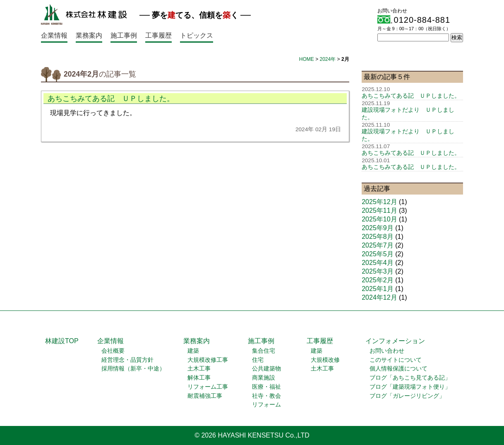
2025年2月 (378, 280)
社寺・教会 (266, 396)
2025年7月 (378, 245)
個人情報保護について (398, 369)
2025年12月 (379, 202)
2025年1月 (378, 289)
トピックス (197, 35)
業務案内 (89, 35)
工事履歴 (158, 35)
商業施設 (264, 378)
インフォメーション (395, 341)
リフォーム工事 (208, 387)
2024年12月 (379, 297)
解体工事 (199, 378)
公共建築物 (266, 369)
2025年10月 (379, 219)
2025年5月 (378, 254)
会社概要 (113, 351)
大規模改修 (325, 360)
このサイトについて (396, 360)
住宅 (258, 360)
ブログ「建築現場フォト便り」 (410, 387)
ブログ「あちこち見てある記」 (410, 378)
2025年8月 (378, 237)
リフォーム (266, 405)
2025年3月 (378, 271)
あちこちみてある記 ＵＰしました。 (111, 98)
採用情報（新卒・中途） (133, 369)
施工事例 (124, 35)
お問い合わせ (387, 351)
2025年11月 (379, 210)
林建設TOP (62, 341)
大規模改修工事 (208, 360)
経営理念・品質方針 (127, 360)
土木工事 (199, 369)
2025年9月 (378, 228)
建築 (193, 351)
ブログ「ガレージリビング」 (407, 396)
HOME (307, 59)
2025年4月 (378, 263)
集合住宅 (264, 351)
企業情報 (54, 35)
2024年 (328, 59)
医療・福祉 (266, 387)
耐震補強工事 (205, 396)
